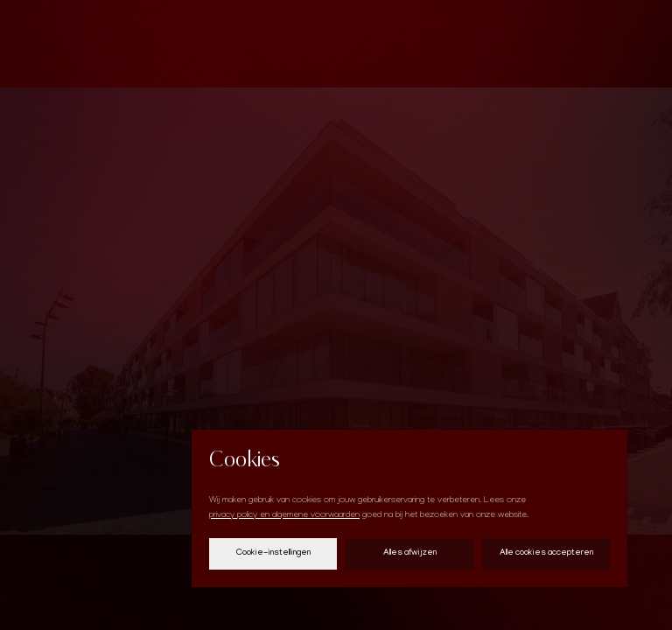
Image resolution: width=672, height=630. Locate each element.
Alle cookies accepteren (546, 553)
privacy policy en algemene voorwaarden (284, 516)
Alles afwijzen (410, 553)
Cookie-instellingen (273, 553)
